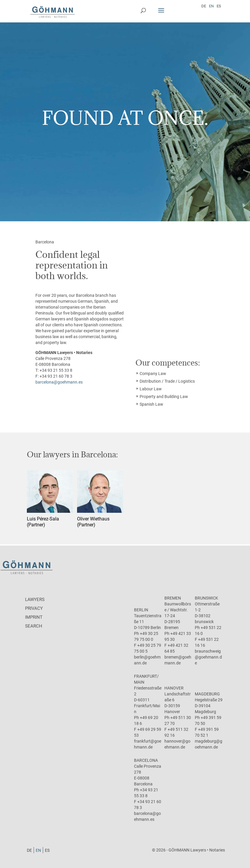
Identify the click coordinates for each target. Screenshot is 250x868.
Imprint (34, 617)
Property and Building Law (164, 397)
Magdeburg (207, 694)
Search (34, 626)
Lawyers (35, 600)
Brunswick (206, 598)
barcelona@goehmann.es (59, 382)
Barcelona (146, 760)
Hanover (174, 688)
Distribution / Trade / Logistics (167, 381)
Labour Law (151, 389)
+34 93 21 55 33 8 (56, 370)
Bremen (173, 598)
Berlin (141, 610)
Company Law (153, 374)
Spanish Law (151, 404)
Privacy (34, 608)
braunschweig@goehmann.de (208, 657)
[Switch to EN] (211, 6)
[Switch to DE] (204, 6)
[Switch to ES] (219, 6)
